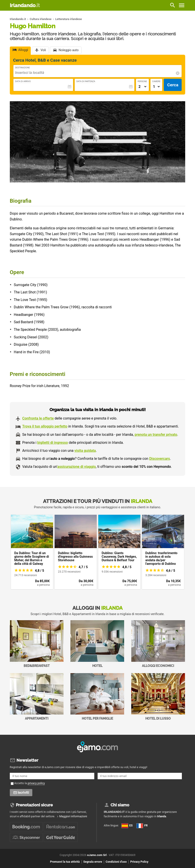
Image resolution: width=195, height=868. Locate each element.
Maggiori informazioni (73, 816)
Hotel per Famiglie (97, 697)
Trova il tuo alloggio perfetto (45, 426)
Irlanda (162, 816)
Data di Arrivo (23, 81)
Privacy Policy (139, 862)
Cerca (173, 85)
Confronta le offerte (38, 418)
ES (127, 825)
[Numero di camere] (156, 87)
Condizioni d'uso (116, 862)
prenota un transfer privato (156, 435)
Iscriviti (24, 793)
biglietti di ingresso (52, 443)
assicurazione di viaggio (77, 467)
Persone (142, 81)
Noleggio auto (69, 50)
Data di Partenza (86, 81)
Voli (43, 50)
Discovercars (159, 459)
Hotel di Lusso (158, 697)
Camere (156, 81)
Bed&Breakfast (37, 644)
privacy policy (36, 783)
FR (142, 825)
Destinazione (23, 68)
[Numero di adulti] (142, 87)
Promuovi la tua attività (65, 862)
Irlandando (25, 5)
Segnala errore (93, 862)
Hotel (97, 644)
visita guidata (85, 451)
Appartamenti (37, 697)
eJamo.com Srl (97, 855)
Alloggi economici (158, 644)
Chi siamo (120, 805)
